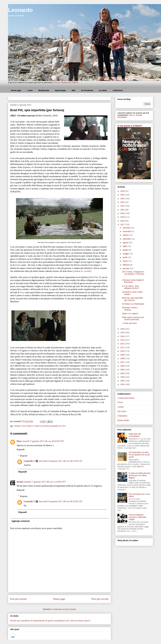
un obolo (103, 90)
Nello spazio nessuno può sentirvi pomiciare (133, 318)
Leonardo (20, 10)
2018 (123, 221)
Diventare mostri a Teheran (130, 309)
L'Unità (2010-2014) (126, 398)
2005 (123, 370)
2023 (123, 202)
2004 (123, 373)
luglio (125, 246)
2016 (123, 329)
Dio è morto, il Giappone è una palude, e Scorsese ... (133, 274)
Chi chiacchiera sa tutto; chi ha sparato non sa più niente (139, 455)
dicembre (127, 228)
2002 (123, 381)
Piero (19, 441)
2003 (123, 377)
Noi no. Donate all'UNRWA (66, 82)
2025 (123, 195)
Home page (16, 90)
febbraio (126, 265)
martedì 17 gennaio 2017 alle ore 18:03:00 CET (43, 441)
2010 (123, 351)
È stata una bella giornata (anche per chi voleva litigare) (139, 475)
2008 (123, 358)
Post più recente (19, 599)
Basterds (16, 265)
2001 (123, 384)
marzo (126, 261)
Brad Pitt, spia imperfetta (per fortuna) (133, 299)
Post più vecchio (100, 599)
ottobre (126, 235)
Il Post (120, 402)
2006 (123, 366)
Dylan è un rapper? (130, 314)
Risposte (24, 456)
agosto (126, 243)
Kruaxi (20, 482)
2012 (123, 344)
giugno (126, 250)
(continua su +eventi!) (82, 271)
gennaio (126, 268)
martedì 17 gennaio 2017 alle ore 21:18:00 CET (45, 482)
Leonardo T (29, 461)
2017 (123, 224)
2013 (123, 340)
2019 (123, 217)
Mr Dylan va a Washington (133, 304)
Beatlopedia (44, 90)
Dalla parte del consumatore (135, 435)
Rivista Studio (123, 420)
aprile (125, 257)
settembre (127, 239)
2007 (123, 362)
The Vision (122, 411)
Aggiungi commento (21, 521)
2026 (123, 191)
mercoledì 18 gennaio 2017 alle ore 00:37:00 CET (61, 461)
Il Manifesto (122, 416)
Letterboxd (118, 90)
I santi (30, 90)
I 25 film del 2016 (129, 323)
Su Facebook (87, 90)
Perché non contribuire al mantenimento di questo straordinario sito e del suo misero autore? (50, 621)
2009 (123, 355)
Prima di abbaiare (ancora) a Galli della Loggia (137, 517)
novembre (127, 231)
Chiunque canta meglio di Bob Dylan (133, 281)
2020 (123, 213)
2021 (123, 210)
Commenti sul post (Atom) (64, 609)
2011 (123, 347)
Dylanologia (60, 90)
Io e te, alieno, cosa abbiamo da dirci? (131, 287)
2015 (123, 333)
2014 (123, 336)
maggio (126, 254)
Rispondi (21, 449)
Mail (74, 90)
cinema (17, 426)
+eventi (121, 407)
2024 (123, 199)
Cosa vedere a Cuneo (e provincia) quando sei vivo (43, 426)
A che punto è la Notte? (130, 126)
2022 (123, 206)
